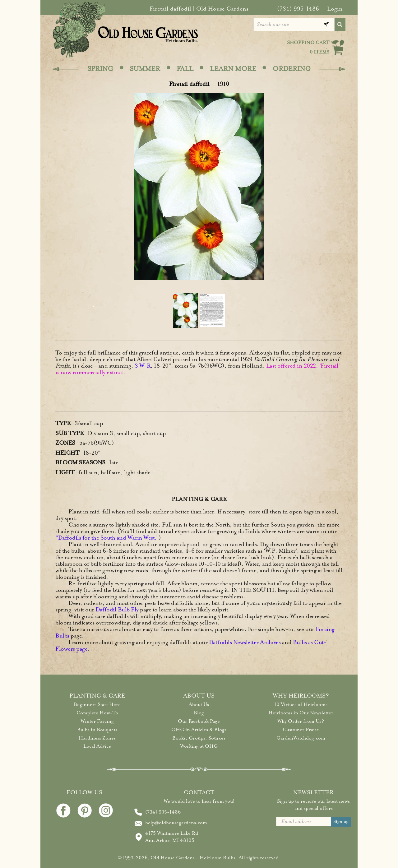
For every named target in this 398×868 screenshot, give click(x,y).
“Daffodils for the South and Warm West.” (107, 538)
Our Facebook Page (199, 721)
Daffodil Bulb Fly (117, 610)
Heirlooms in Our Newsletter (301, 713)
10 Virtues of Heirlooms (301, 704)
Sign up (341, 822)
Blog (199, 713)
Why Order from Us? (301, 721)
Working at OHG (199, 746)
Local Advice (97, 746)
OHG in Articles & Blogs (199, 730)
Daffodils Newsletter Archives (245, 642)
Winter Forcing (97, 721)
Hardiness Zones (97, 738)
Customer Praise (301, 730)
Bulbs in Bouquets (97, 730)
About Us (199, 704)
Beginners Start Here (97, 704)
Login (335, 9)
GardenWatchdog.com (301, 738)
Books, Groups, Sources (199, 738)
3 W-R (143, 366)
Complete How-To (97, 713)
